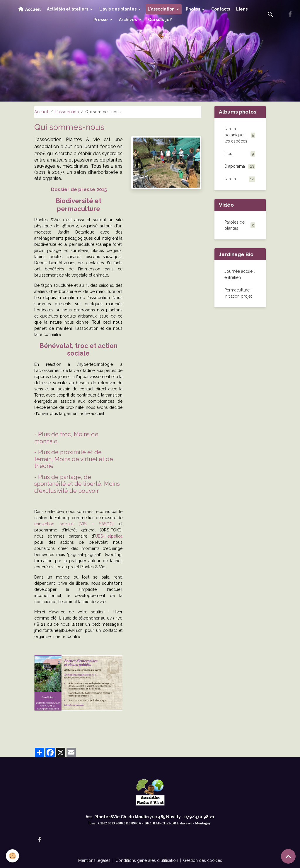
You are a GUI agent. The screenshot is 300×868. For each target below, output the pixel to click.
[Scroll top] (288, 856)
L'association (162, 9)
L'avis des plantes (118, 9)
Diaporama (240, 167)
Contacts (221, 9)
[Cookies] (12, 856)
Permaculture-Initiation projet (238, 293)
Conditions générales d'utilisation (147, 860)
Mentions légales (94, 860)
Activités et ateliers (68, 9)
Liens (242, 9)
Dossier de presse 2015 (79, 189)
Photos (193, 9)
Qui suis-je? (160, 20)
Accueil (29, 9)
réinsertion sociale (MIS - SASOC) (74, 524)
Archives (128, 20)
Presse (101, 20)
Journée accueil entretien (240, 274)
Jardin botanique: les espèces (240, 135)
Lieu (240, 154)
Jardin (240, 179)
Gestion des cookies (203, 860)
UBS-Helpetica (109, 536)
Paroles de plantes (235, 225)
